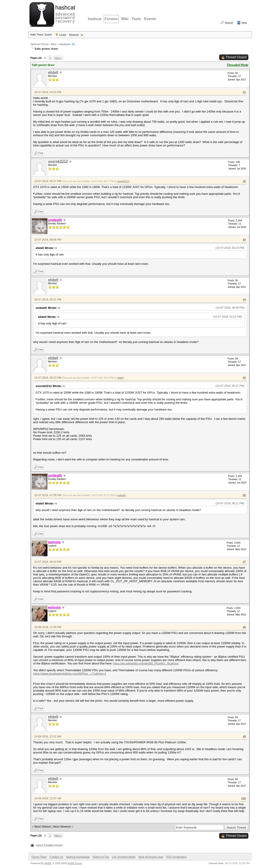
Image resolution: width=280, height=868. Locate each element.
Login (63, 35)
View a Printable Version (49, 845)
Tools (136, 19)
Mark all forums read (151, 857)
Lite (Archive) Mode (124, 857)
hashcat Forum (40, 44)
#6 (244, 495)
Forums (111, 19)
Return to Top (101, 857)
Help (244, 23)
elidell (53, 72)
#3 (244, 240)
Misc (54, 44)
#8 (244, 627)
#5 (244, 378)
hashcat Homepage (78, 857)
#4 (244, 300)
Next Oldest (42, 827)
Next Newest (62, 827)
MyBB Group (75, 863)
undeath (121, 495)
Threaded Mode (238, 65)
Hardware (65, 44)
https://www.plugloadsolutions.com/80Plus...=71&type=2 (70, 674)
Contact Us (56, 857)
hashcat (95, 19)
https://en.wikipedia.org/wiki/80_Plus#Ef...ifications (146, 663)
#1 (244, 92)
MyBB (48, 863)
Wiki (125, 19)
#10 (243, 798)
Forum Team (39, 857)
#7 (244, 562)
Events (150, 19)
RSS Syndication (176, 857)
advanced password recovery (64, 14)
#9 (244, 737)
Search (229, 23)
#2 (244, 181)
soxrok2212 (58, 161)
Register (74, 35)
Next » (58, 58)
